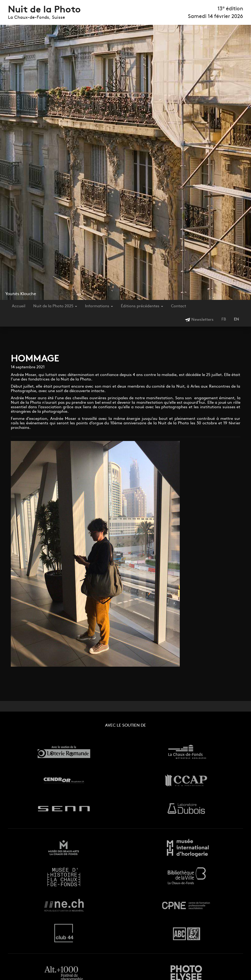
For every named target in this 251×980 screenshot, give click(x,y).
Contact (179, 306)
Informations (99, 306)
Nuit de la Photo (44, 10)
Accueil (19, 306)
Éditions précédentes (142, 306)
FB (224, 320)
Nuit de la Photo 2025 (55, 306)
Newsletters (199, 320)
